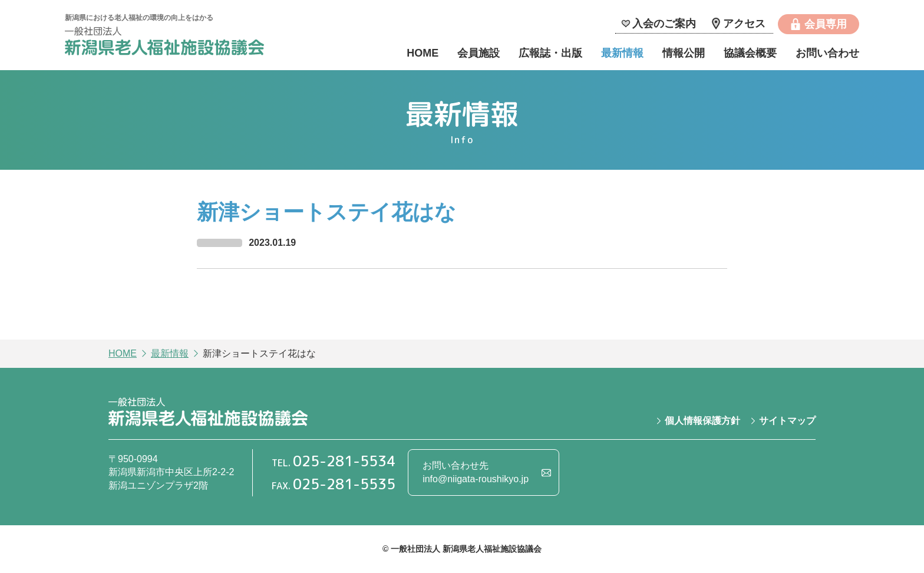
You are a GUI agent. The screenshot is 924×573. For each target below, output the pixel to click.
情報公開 (684, 53)
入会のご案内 (664, 24)
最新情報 (622, 53)
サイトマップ (787, 421)
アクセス (744, 24)
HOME (423, 53)
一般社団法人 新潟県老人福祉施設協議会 (164, 43)
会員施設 (478, 53)
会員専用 (826, 24)
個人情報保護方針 (702, 421)
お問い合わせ (827, 53)
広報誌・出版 (550, 53)
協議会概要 (750, 53)
